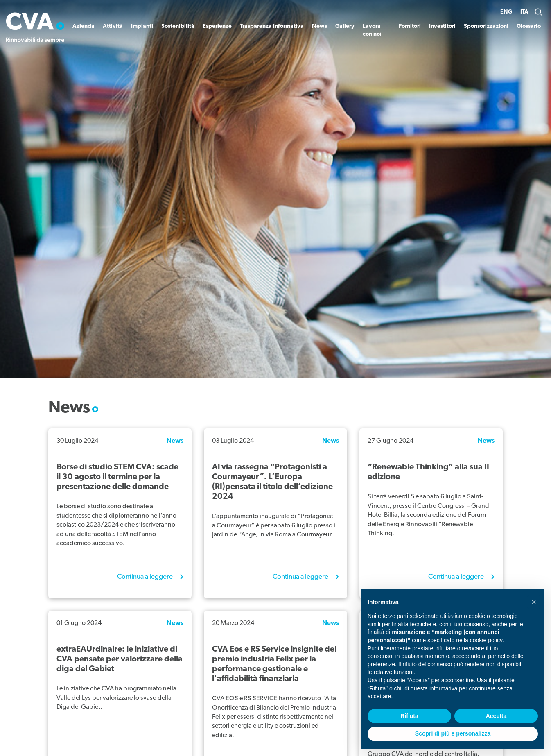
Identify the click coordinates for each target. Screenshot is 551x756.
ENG (506, 12)
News (320, 26)
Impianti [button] (142, 26)
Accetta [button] (496, 716)
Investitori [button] (442, 26)
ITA (524, 12)
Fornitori (410, 26)
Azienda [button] (84, 26)
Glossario (529, 26)
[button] (539, 12)
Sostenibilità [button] (178, 26)
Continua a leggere (146, 577)
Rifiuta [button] (409, 716)
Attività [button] (113, 26)
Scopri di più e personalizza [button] (453, 733)
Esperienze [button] (217, 26)
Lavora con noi (372, 31)
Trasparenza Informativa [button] (272, 26)
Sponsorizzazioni (486, 26)
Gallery (345, 26)
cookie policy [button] (486, 640)
